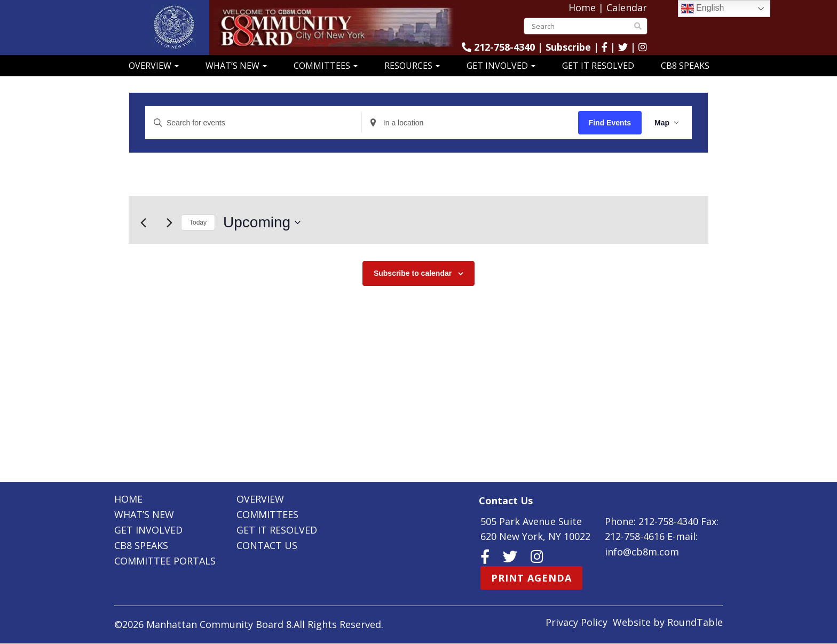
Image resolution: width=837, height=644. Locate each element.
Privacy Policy (577, 623)
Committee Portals (165, 561)
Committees (326, 66)
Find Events (610, 123)
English (703, 9)
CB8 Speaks (685, 66)
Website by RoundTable (668, 623)
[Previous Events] (143, 222)
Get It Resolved (598, 66)
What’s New (236, 66)
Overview (154, 66)
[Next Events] (169, 222)
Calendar (627, 7)
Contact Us (267, 545)
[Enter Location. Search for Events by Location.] (470, 123)
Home (582, 7)
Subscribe (568, 47)
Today (198, 222)
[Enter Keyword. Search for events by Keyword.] (253, 123)
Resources (412, 66)
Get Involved (501, 66)
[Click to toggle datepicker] (262, 222)
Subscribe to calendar (413, 273)
